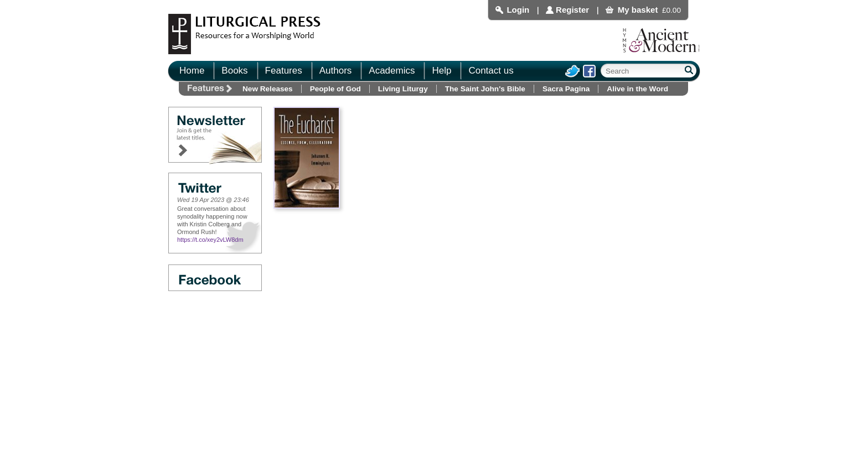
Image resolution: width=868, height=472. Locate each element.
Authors (336, 71)
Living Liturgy (403, 89)
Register (572, 10)
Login (518, 10)
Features (284, 71)
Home (192, 71)
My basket (638, 10)
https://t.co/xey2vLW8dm (210, 240)
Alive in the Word (637, 89)
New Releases (268, 89)
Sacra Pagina (566, 89)
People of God (335, 89)
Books (234, 71)
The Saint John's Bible (485, 89)
